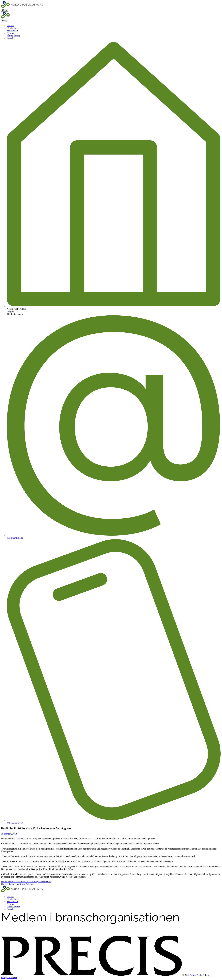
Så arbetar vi (13, 28)
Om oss (10, 26)
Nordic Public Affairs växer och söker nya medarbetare (26, 882)
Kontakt (10, 38)
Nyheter (10, 33)
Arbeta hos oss (13, 36)
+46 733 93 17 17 (15, 823)
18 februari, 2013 (9, 834)
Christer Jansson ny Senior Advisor (17, 884)
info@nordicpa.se (15, 538)
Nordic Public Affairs (199, 975)
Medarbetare (13, 31)
